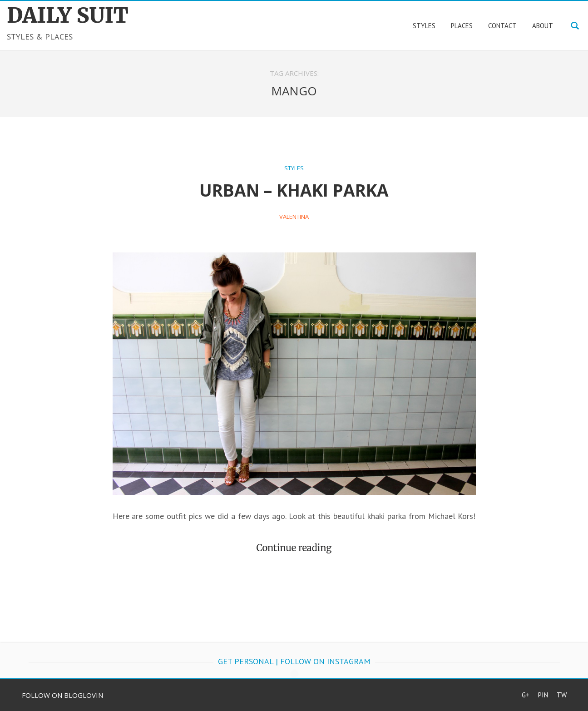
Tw (562, 695)
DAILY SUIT (68, 15)
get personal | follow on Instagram (294, 661)
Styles (294, 168)
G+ (526, 695)
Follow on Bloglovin (62, 695)
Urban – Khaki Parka (294, 190)
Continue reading (294, 548)
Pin (543, 695)
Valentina (294, 217)
